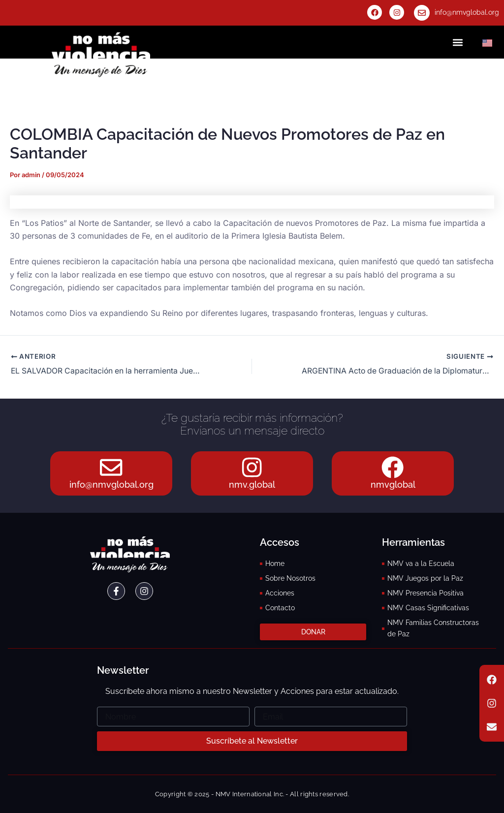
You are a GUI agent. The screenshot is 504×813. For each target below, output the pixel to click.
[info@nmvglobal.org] (422, 13)
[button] (457, 42)
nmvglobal (393, 485)
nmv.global (252, 485)
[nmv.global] (252, 467)
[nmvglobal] (393, 467)
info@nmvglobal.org (467, 12)
